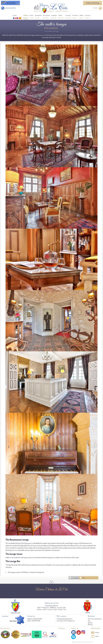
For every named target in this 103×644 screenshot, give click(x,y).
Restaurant (38, 17)
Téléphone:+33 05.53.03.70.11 (35, 619)
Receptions (46, 17)
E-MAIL (95, 8)
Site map (90, 623)
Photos (97, 633)
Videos (97, 636)
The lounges (56, 31)
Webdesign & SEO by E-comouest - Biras (84, 642)
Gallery (81, 17)
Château (26, 17)
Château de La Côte (52, 603)
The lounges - (51, 28)
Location (88, 17)
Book (84, 578)
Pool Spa (68, 17)
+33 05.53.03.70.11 (10, 8)
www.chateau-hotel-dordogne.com (66, 621)
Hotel (32, 17)
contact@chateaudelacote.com (64, 619)
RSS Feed (90, 625)
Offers (61, 17)
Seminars (54, 17)
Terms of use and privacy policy (95, 620)
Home (15, 15)
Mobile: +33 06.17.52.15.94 (34, 621)
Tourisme (75, 17)
